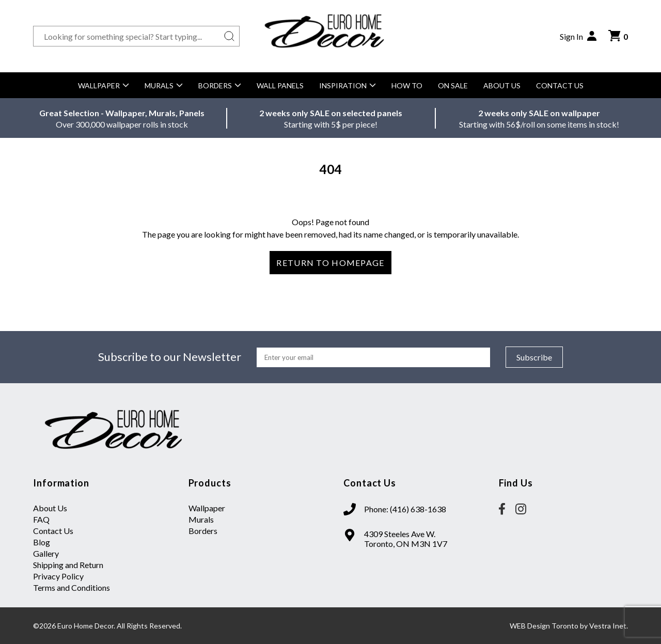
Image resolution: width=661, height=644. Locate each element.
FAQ (41, 519)
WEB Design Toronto (544, 626)
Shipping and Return (68, 565)
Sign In (579, 36)
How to (407, 85)
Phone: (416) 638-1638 (405, 509)
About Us (502, 85)
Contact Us (560, 85)
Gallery (46, 553)
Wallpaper (104, 85)
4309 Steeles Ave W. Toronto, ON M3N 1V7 (406, 539)
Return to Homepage (330, 263)
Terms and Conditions (72, 587)
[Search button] (229, 36)
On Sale (453, 85)
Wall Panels (280, 85)
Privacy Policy (58, 576)
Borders (220, 85)
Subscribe (534, 357)
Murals (164, 85)
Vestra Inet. (609, 626)
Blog (42, 542)
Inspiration (348, 85)
